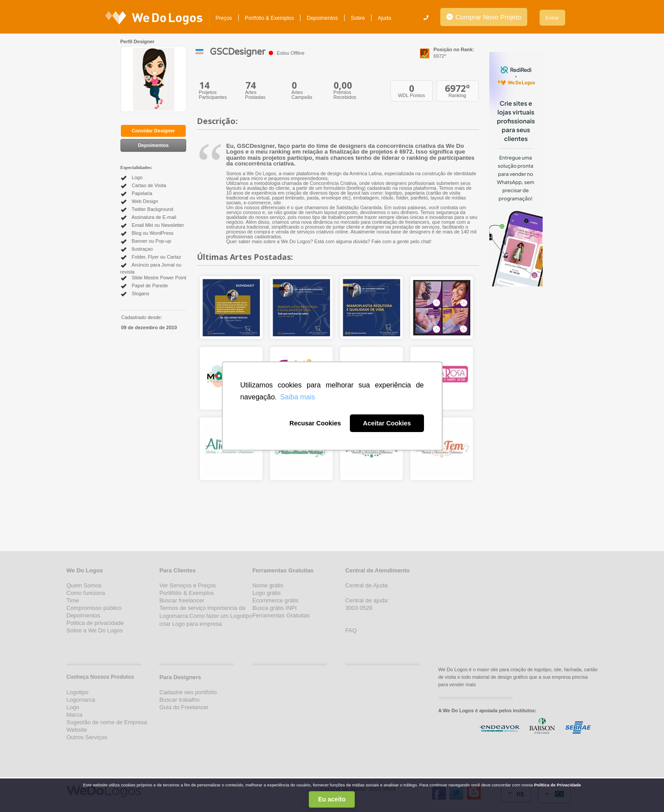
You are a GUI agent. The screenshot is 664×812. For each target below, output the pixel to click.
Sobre (358, 18)
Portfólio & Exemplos (269, 18)
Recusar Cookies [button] (315, 423)
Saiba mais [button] (298, 397)
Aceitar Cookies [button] (387, 423)
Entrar (552, 18)
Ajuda (385, 18)
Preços (224, 18)
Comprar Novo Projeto (484, 17)
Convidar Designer (154, 131)
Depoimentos (322, 18)
